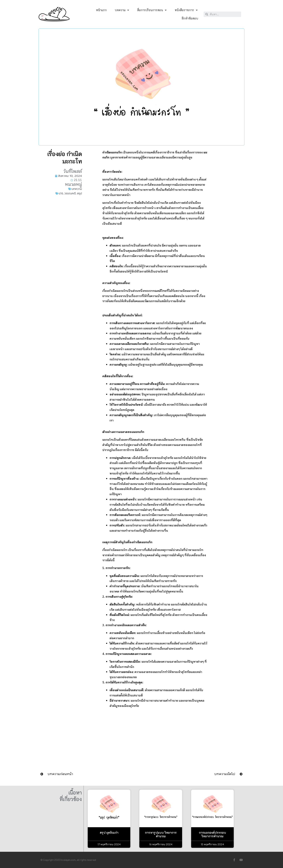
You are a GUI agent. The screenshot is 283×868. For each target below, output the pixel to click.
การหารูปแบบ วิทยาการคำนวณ (161, 834)
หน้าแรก (101, 10)
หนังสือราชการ (186, 10)
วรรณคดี (70, 193)
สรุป (79, 193)
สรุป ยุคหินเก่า (109, 833)
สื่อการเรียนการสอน (152, 10)
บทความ (122, 10)
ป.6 (61, 193)
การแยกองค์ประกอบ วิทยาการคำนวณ (212, 834)
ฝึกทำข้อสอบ (190, 18)
